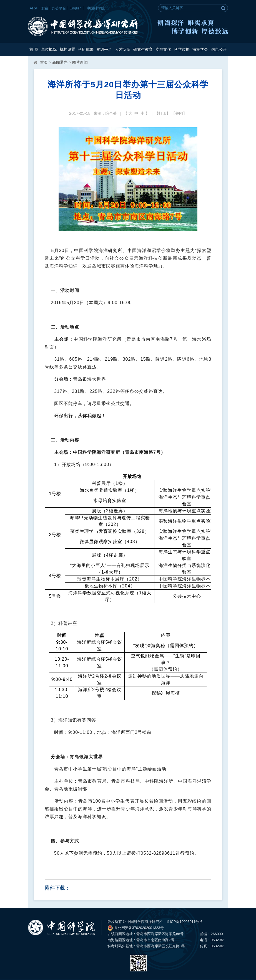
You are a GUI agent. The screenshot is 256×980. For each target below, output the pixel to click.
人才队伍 (123, 49)
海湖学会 (200, 49)
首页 (44, 62)
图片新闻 (80, 62)
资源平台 (104, 49)
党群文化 (163, 49)
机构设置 (67, 49)
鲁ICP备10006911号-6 (184, 922)
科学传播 (182, 49)
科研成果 (86, 49)
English (76, 8)
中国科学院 (96, 8)
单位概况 (49, 49)
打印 (162, 113)
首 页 (34, 49)
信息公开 (219, 49)
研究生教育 (143, 49)
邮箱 (44, 8)
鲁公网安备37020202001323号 (136, 928)
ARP (33, 8)
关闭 (179, 113)
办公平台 (59, 8)
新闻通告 (60, 62)
